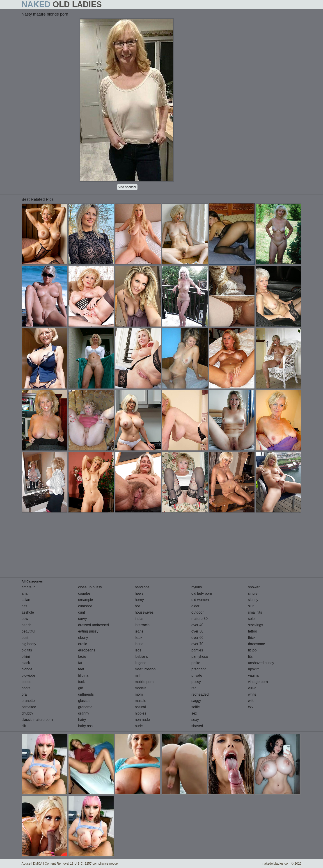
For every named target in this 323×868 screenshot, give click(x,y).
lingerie (141, 663)
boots (26, 688)
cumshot (85, 606)
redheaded (200, 694)
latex (139, 638)
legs (138, 650)
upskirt (253, 669)
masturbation (145, 669)
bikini (26, 657)
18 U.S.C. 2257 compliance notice (94, 863)
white (252, 694)
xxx (251, 707)
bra (24, 694)
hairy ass (85, 726)
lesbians (141, 657)
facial (82, 657)
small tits (255, 612)
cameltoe (29, 707)
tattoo (252, 631)
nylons (197, 587)
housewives (144, 612)
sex (194, 713)
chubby (27, 713)
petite (196, 663)
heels (139, 593)
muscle (141, 701)
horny (139, 600)
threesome (257, 644)
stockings (255, 625)
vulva (252, 688)
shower (254, 587)
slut (251, 606)
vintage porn (258, 682)
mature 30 (199, 619)
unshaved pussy (261, 663)
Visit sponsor (127, 187)
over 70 (197, 644)
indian (140, 619)
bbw (25, 619)
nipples (141, 713)
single (253, 593)
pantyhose (200, 657)
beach (27, 625)
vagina (253, 675)
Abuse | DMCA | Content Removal (45, 863)
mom (139, 694)
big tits (27, 650)
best (25, 638)
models (141, 688)
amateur (28, 587)
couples (84, 593)
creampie (86, 600)
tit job (252, 650)
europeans (87, 650)
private (197, 675)
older (195, 606)
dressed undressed (94, 625)
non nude (142, 720)
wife (251, 701)
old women (200, 600)
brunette (28, 701)
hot (137, 606)
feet (81, 669)
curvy (82, 619)
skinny (253, 600)
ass (24, 606)
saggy (196, 701)
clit (24, 726)
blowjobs (29, 675)
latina (139, 644)
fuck (81, 682)
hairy (82, 720)
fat (80, 663)
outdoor (197, 612)
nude (139, 726)
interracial (143, 625)
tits (250, 657)
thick (252, 638)
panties (197, 650)
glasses (84, 701)
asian (26, 600)
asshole (28, 612)
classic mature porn (37, 720)
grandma (85, 707)
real (194, 688)
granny (84, 713)
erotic (83, 644)
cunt (82, 612)
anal (25, 593)
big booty (29, 644)
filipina (83, 675)
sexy (195, 720)
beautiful (29, 631)
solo (251, 619)
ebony (83, 638)
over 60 (197, 638)
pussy (196, 682)
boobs (27, 682)
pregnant (198, 669)
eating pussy (88, 631)
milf (138, 675)
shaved (197, 726)
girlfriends (86, 694)
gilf (80, 688)
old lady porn (202, 593)
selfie (196, 707)
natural (140, 707)
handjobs (142, 587)
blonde (27, 669)
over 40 (197, 625)
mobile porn (144, 682)
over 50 (197, 631)
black (26, 663)
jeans (139, 631)
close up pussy (90, 587)
